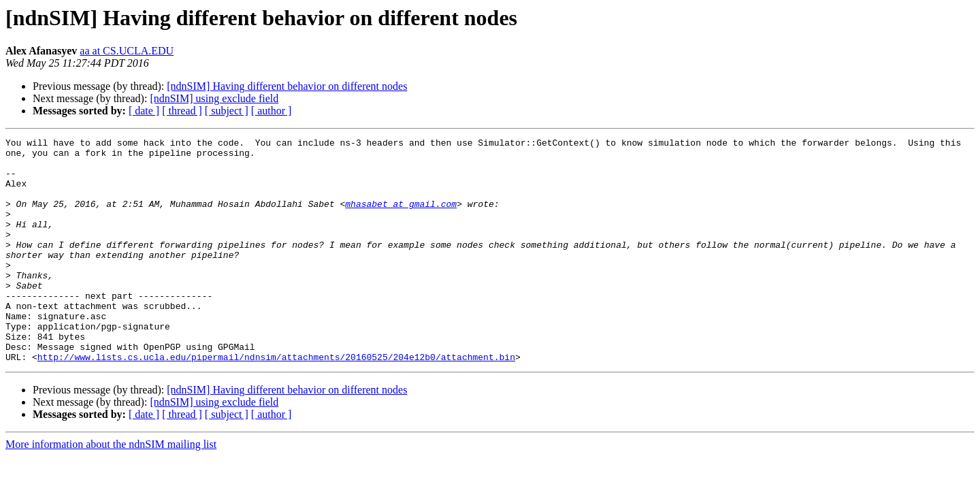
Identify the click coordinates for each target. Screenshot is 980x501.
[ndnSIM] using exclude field (214, 98)
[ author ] (272, 111)
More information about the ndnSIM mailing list (111, 489)
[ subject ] (227, 111)
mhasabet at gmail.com (401, 218)
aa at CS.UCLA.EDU (127, 51)
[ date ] (144, 111)
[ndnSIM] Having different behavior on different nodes (287, 86)
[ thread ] (182, 111)
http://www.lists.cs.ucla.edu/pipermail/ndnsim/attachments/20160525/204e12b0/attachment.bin (276, 402)
